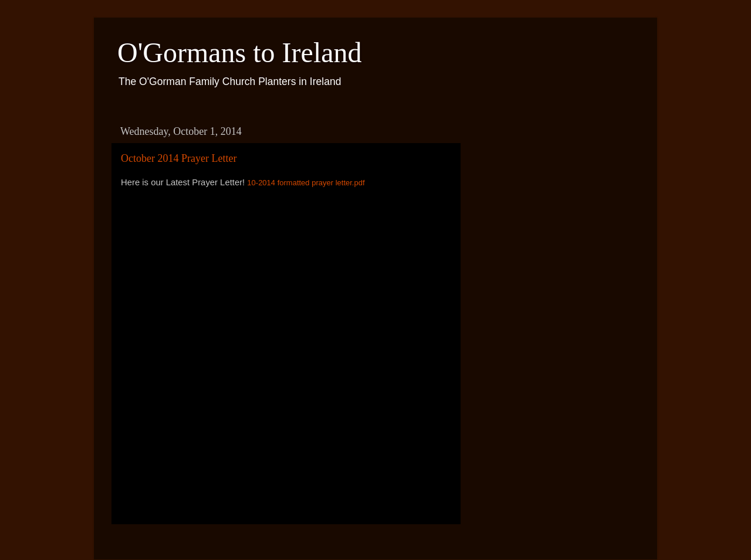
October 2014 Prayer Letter (179, 158)
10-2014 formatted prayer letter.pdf (306, 183)
